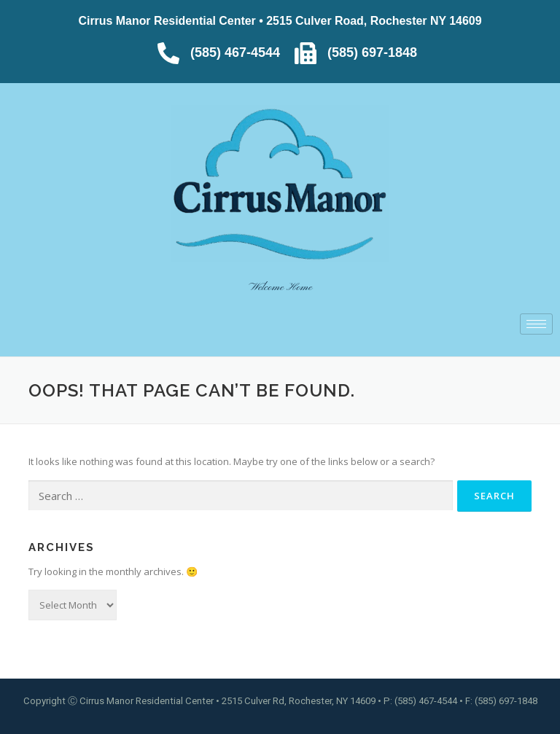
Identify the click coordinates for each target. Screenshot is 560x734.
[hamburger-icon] (536, 324)
